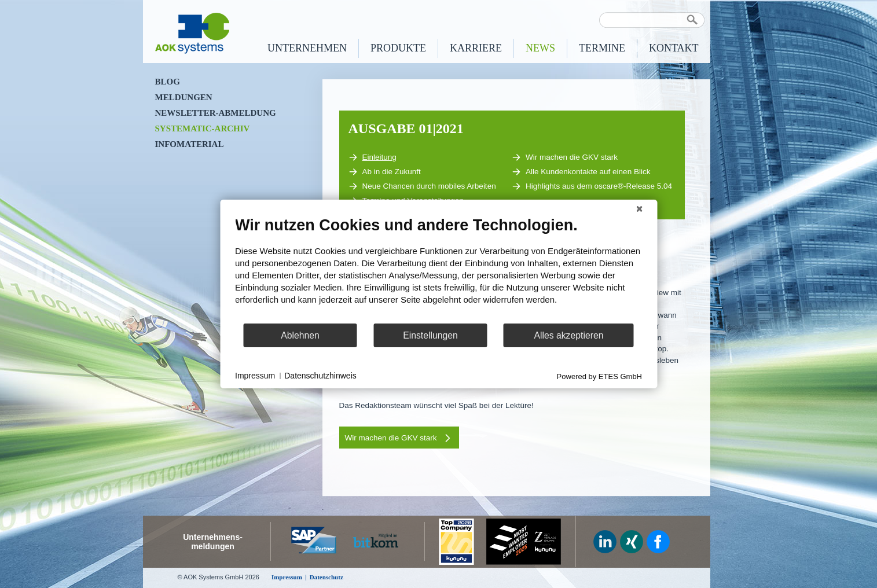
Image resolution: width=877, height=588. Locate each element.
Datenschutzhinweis (320, 376)
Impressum (255, 376)
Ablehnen (300, 335)
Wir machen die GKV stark (565, 157)
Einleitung (373, 157)
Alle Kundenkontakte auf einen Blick (581, 172)
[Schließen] (639, 209)
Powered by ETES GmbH (599, 376)
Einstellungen (430, 335)
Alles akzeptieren (568, 335)
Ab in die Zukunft (385, 172)
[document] (438, 269)
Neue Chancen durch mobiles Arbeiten (422, 186)
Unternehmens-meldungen (213, 542)
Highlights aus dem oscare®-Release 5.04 (592, 186)
